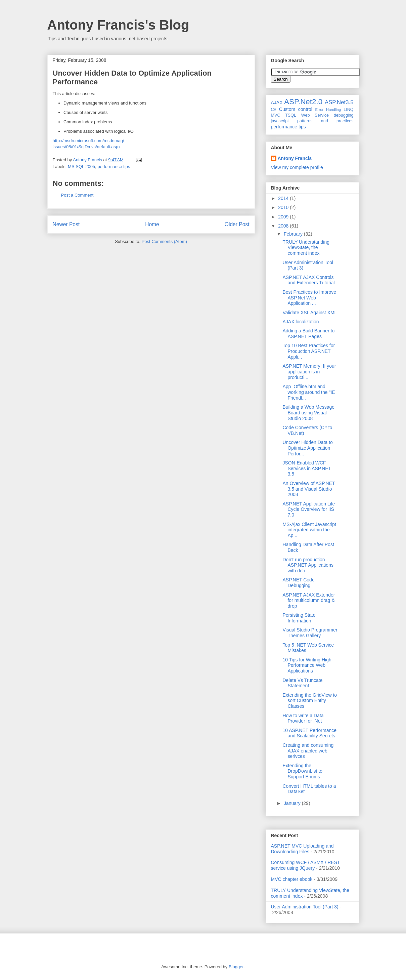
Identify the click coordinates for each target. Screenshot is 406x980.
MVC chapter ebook (292, 879)
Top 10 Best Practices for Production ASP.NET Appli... (309, 351)
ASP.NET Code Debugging (298, 583)
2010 (284, 207)
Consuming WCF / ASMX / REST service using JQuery (306, 865)
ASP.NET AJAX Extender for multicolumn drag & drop (309, 601)
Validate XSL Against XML (310, 313)
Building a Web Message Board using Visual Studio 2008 (308, 413)
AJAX (277, 103)
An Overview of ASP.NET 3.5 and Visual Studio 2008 (309, 489)
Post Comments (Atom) (164, 241)
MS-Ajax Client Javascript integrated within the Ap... (309, 530)
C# (274, 110)
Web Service (315, 115)
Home (152, 224)
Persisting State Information (299, 618)
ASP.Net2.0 (303, 102)
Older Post (237, 224)
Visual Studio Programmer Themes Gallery (310, 633)
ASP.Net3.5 (339, 102)
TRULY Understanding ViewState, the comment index (306, 248)
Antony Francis (295, 158)
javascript (280, 121)
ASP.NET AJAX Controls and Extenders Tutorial (308, 280)
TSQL (291, 115)
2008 (284, 226)
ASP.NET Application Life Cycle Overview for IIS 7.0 (309, 509)
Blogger (236, 967)
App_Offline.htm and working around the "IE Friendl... (309, 392)
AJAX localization (301, 322)
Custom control (296, 109)
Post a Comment (77, 195)
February (294, 234)
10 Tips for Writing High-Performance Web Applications (308, 665)
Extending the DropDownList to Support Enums (302, 771)
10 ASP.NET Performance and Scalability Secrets (309, 733)
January (293, 803)
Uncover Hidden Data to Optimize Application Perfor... (307, 448)
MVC (276, 115)
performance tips (114, 167)
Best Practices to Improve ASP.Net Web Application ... (309, 298)
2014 (284, 198)
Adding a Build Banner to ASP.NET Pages (308, 334)
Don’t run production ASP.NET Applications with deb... (308, 565)
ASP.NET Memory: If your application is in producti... (309, 372)
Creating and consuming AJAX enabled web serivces (308, 751)
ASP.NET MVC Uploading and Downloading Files (302, 849)
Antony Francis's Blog (118, 25)
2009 (284, 217)
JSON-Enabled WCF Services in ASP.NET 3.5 (307, 468)
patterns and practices (325, 121)
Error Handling (328, 110)
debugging (344, 115)
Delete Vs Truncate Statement (302, 683)
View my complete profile (297, 167)
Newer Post (66, 224)
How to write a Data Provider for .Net (303, 718)
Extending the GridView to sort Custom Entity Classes (310, 701)
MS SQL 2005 (81, 167)
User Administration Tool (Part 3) (305, 907)
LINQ (348, 110)
